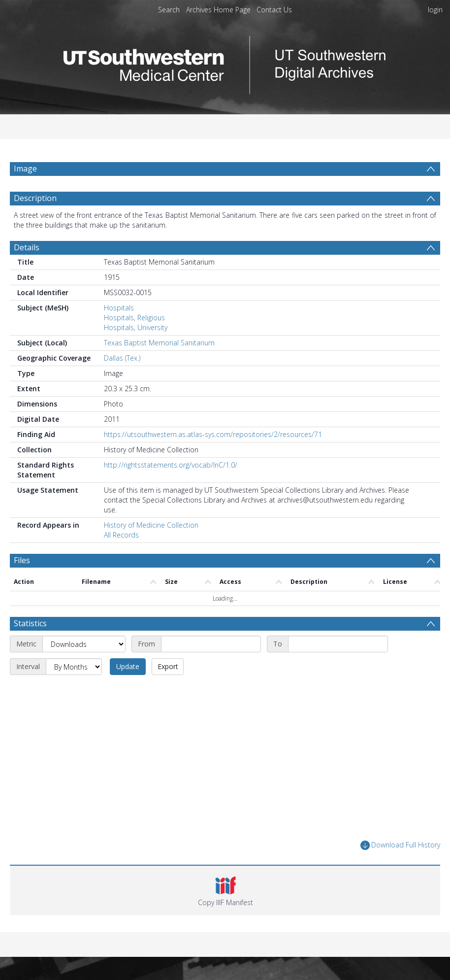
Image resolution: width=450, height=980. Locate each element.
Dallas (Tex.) (122, 358)
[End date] (338, 644)
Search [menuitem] (169, 10)
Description (35, 198)
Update (128, 666)
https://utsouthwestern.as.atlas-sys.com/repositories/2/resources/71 (213, 434)
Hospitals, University (136, 327)
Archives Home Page (218, 10)
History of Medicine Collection (151, 525)
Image (25, 169)
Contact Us (274, 10)
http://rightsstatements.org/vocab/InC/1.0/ (171, 465)
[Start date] (211, 644)
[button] (225, 890)
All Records (121, 535)
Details (27, 247)
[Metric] (84, 644)
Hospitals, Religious (134, 318)
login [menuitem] (435, 10)
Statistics (30, 623)
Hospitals (119, 308)
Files (22, 560)
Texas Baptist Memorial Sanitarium (159, 343)
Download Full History (400, 845)
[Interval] (74, 667)
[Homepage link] (225, 62)
